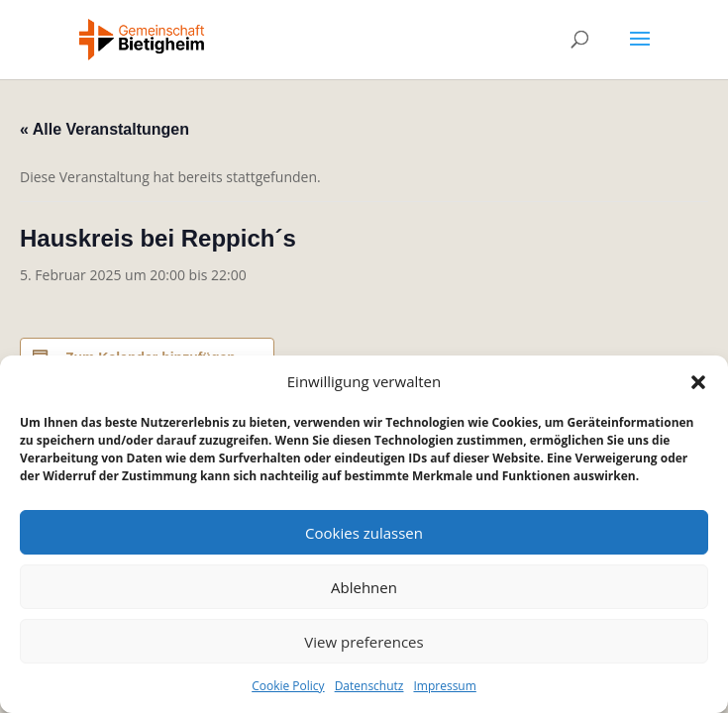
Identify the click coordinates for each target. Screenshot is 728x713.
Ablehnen (364, 587)
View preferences (364, 642)
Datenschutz (369, 686)
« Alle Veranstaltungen (104, 129)
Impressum (444, 686)
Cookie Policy (288, 686)
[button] (698, 382)
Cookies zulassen (364, 533)
